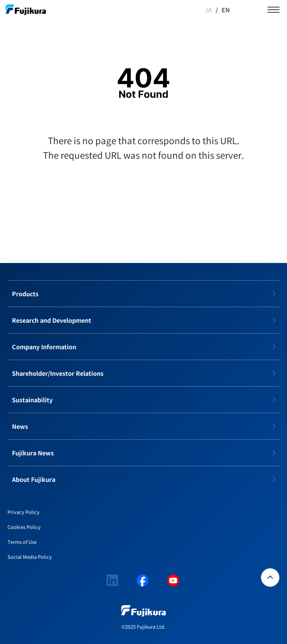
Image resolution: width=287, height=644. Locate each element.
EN (226, 10)
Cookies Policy (24, 527)
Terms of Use (22, 542)
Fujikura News (33, 453)
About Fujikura (34, 479)
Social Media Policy (30, 557)
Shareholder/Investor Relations (58, 373)
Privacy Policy (24, 512)
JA (208, 10)
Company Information (44, 347)
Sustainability (32, 400)
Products (25, 294)
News (20, 426)
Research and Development (52, 320)
